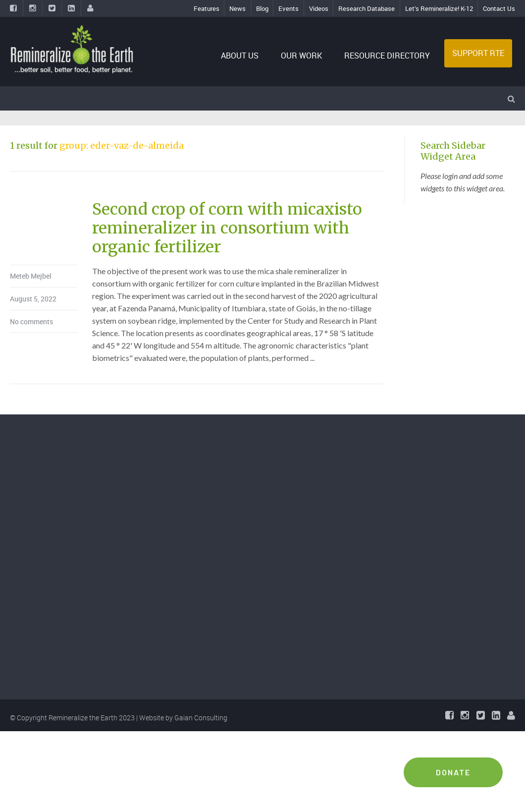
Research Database (367, 8)
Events (289, 8)
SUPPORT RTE (478, 53)
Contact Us (499, 8)
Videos (319, 8)
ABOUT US (240, 56)
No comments (31, 321)
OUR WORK (301, 56)
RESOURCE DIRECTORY (387, 56)
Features (207, 8)
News (237, 8)
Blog (262, 8)
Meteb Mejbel (31, 276)
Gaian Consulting (201, 718)
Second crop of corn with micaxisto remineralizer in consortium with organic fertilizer (227, 228)
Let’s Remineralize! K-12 (439, 8)
